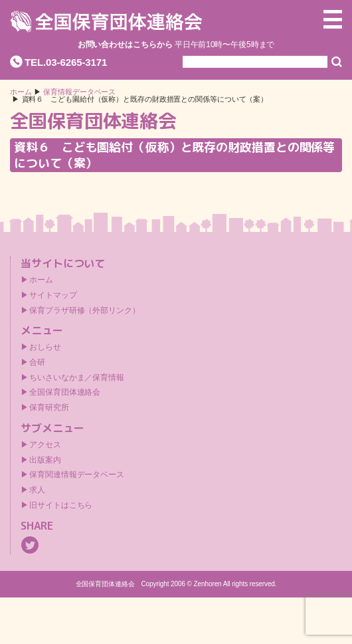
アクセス (45, 445)
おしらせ (45, 347)
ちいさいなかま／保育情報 (77, 377)
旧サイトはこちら (61, 505)
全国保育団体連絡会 (65, 392)
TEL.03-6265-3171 (66, 62)
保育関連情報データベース (77, 475)
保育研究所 (49, 407)
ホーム (21, 92)
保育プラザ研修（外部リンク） (85, 310)
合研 (37, 362)
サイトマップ (53, 295)
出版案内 (45, 460)
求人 (37, 490)
